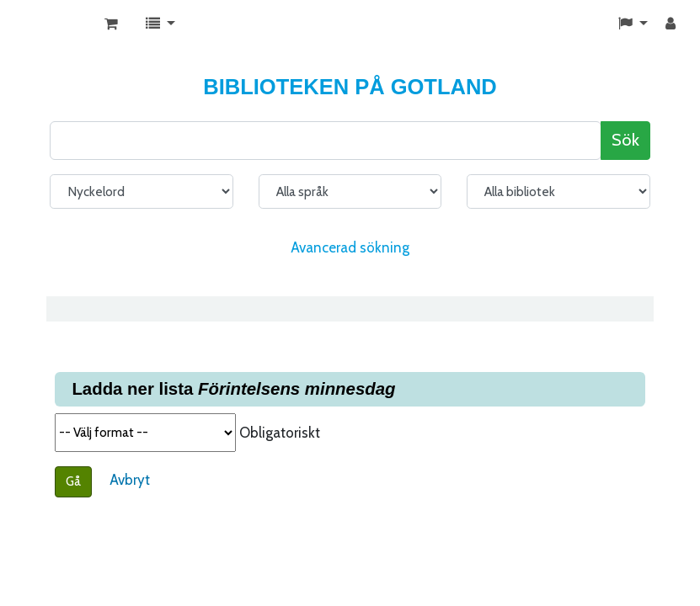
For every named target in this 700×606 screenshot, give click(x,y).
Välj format (145, 433)
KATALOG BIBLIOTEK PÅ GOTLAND (56, 24)
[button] (111, 24)
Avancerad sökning (350, 247)
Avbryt (130, 480)
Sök (625, 139)
